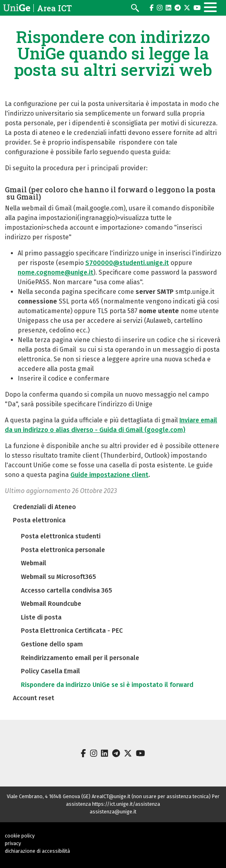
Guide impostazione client (109, 475)
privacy (13, 843)
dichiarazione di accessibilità (37, 851)
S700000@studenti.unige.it (127, 263)
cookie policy (20, 836)
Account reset (34, 698)
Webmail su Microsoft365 (59, 577)
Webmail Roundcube (51, 604)
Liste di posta (41, 617)
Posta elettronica (39, 520)
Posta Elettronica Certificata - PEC (72, 631)
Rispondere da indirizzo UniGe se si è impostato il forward (107, 685)
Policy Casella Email (50, 671)
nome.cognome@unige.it (55, 272)
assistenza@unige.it (113, 812)
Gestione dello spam (52, 644)
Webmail (34, 563)
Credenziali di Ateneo (44, 507)
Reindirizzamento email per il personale (80, 658)
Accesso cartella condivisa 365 (67, 590)
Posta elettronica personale (63, 550)
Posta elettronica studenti (61, 536)
